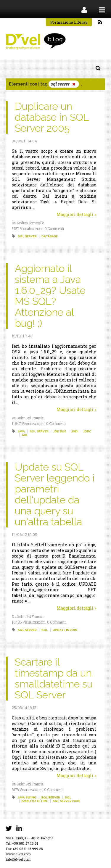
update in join (65, 630)
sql (45, 630)
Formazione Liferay (69, 22)
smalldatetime (35, 801)
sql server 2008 (66, 801)
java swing (27, 797)
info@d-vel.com (18, 859)
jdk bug (60, 431)
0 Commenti (54, 228)
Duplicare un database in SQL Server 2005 (52, 117)
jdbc (87, 431)
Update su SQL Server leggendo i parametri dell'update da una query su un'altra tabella (55, 494)
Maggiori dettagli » (76, 214)
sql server (27, 236)
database (50, 236)
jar (24, 435)
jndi (75, 431)
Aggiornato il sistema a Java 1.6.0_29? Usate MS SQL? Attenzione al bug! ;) (50, 296)
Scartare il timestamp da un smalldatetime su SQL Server (54, 678)
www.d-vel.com (18, 854)
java (21, 431)
